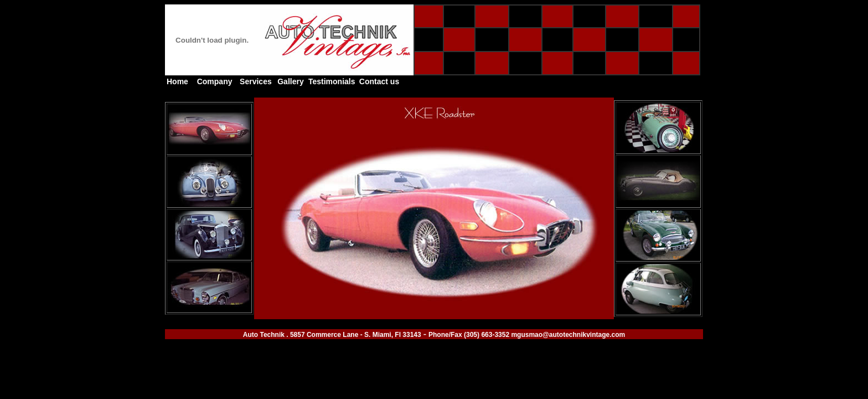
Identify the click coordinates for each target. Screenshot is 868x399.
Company (215, 81)
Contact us (379, 81)
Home (177, 81)
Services (256, 81)
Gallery (290, 81)
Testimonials (332, 81)
